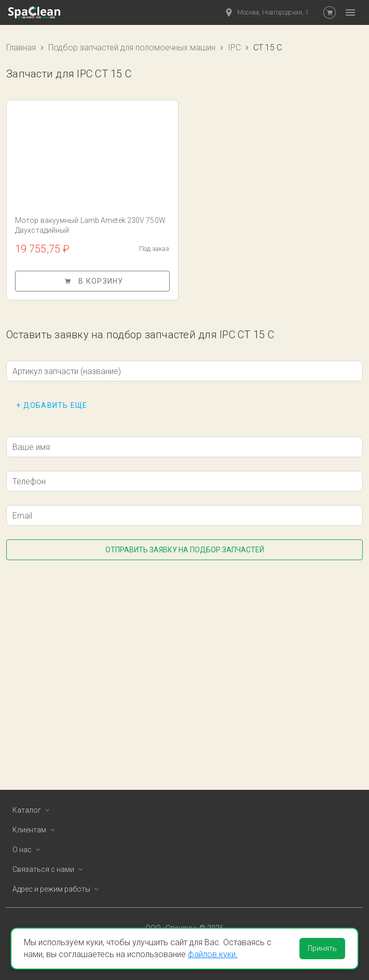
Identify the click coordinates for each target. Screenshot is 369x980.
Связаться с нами (50, 869)
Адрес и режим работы (58, 889)
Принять (322, 948)
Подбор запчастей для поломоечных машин (132, 48)
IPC (234, 48)
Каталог (33, 810)
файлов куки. (213, 954)
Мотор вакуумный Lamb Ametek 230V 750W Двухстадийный (90, 225)
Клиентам (36, 830)
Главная (21, 48)
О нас (28, 850)
